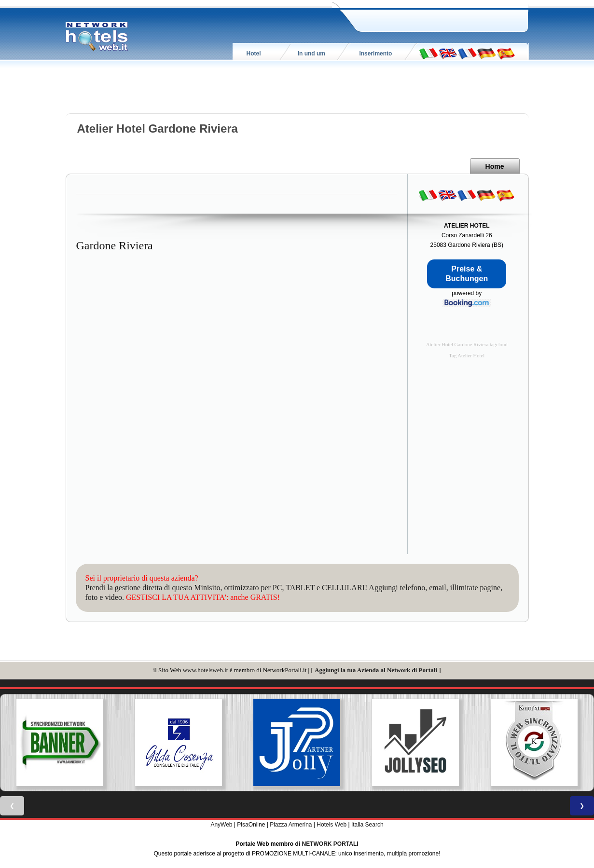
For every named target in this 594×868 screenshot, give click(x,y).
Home (495, 166)
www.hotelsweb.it (206, 670)
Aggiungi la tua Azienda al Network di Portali (376, 670)
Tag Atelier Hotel (467, 356)
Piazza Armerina (291, 825)
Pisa (242, 825)
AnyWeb (221, 825)
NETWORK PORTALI (330, 844)
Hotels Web (332, 825)
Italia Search (367, 825)
